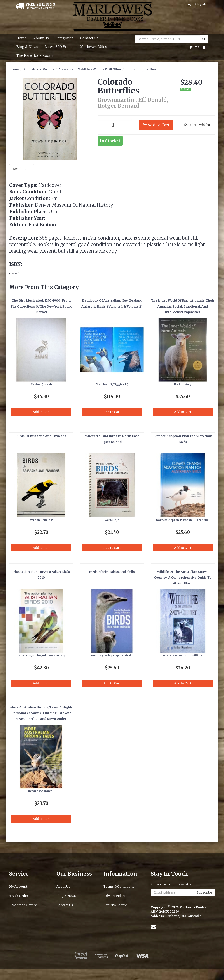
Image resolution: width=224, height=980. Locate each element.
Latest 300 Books (59, 47)
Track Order (19, 896)
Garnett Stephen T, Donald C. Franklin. (183, 520)
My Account (18, 887)
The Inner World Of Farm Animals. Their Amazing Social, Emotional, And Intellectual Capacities (183, 306)
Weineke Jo (112, 520)
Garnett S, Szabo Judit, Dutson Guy (41, 655)
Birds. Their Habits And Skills (112, 572)
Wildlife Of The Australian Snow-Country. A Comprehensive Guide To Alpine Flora (183, 578)
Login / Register (197, 4)
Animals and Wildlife (39, 69)
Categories (64, 38)
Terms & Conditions (119, 887)
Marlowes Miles (94, 47)
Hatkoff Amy (183, 384)
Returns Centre (115, 905)
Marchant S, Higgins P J (112, 384)
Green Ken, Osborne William (183, 655)
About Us (41, 38)
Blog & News (27, 47)
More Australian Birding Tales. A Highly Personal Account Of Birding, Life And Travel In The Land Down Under (41, 713)
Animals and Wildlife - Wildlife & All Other (90, 69)
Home (22, 38)
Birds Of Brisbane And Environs (41, 436)
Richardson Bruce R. (41, 791)
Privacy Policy (114, 896)
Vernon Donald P (41, 520)
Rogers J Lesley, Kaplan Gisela (112, 655)
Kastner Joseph (41, 384)
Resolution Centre (23, 905)
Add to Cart (156, 125)
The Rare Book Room (35, 55)
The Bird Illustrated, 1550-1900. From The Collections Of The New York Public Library (41, 306)
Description (22, 169)
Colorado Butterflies (141, 69)
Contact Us (89, 38)
